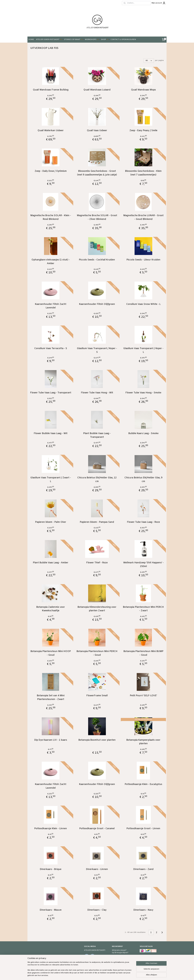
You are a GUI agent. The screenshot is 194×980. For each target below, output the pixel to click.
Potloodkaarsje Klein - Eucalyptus (143, 784)
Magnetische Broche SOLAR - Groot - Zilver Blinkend (97, 217)
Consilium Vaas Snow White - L (143, 304)
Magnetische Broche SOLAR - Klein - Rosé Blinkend (51, 217)
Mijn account (159, 3)
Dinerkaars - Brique (51, 869)
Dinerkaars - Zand (143, 869)
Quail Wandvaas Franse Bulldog (51, 90)
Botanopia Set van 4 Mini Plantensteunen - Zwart (51, 697)
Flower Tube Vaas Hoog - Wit (97, 393)
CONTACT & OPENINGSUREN (123, 40)
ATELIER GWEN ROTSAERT (49, 40)
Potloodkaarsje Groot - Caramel (97, 829)
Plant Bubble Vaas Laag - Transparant (97, 435)
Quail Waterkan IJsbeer (51, 131)
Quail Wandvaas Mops (143, 90)
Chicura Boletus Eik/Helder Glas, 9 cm (143, 480)
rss (97, 975)
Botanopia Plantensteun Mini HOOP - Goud (51, 653)
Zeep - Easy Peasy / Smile (143, 131)
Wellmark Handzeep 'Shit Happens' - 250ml (143, 565)
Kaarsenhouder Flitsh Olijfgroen (97, 304)
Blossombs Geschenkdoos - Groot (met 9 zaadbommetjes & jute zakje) (97, 173)
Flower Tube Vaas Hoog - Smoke (143, 393)
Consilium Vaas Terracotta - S (51, 348)
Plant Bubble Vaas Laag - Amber (51, 563)
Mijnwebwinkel (129, 975)
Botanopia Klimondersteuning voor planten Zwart (97, 609)
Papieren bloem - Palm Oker (51, 522)
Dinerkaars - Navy (143, 910)
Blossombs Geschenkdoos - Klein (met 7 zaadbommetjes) (143, 173)
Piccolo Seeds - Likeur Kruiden (143, 260)
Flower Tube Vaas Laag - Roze (143, 522)
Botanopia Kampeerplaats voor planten (143, 742)
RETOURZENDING (147, 961)
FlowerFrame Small (97, 696)
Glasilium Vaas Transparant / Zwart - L (51, 480)
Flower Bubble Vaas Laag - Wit (51, 433)
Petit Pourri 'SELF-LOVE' (143, 696)
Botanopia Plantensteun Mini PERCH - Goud (97, 653)
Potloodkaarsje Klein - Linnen (51, 829)
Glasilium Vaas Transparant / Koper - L (143, 350)
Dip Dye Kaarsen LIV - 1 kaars (51, 740)
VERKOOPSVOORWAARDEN (151, 958)
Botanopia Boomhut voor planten (97, 740)
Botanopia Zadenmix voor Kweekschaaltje (51, 609)
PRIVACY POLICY (146, 963)
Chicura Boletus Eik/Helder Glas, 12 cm (97, 480)
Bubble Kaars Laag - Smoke (143, 433)
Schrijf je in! (119, 958)
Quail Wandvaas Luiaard (97, 90)
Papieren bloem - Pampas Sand (97, 522)
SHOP (105, 40)
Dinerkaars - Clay (97, 910)
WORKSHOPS (92, 40)
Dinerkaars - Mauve (51, 910)
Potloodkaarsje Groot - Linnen (143, 829)
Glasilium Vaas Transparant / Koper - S (97, 350)
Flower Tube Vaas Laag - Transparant (51, 393)
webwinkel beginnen (107, 975)
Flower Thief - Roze (97, 563)
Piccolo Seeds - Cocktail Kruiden (97, 260)
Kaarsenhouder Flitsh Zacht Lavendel (51, 306)
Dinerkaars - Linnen (97, 869)
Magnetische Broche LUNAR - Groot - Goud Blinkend (143, 217)
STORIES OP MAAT (73, 40)
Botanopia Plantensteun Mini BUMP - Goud (143, 653)
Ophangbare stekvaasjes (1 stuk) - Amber (51, 262)
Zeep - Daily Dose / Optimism (51, 171)
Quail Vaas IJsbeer (97, 131)
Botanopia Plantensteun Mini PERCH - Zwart (143, 609)
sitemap (93, 975)
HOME (31, 40)
